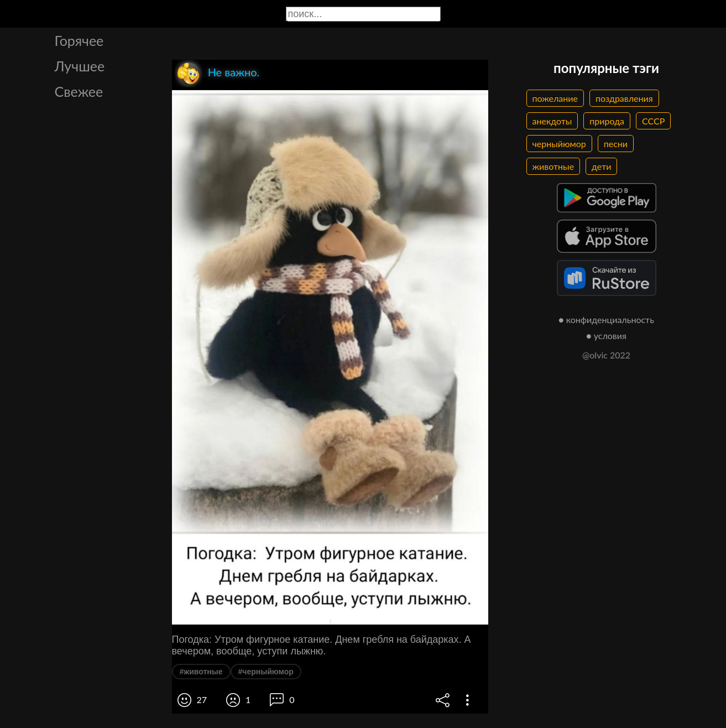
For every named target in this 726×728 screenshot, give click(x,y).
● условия (606, 336)
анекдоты (552, 121)
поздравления (624, 98)
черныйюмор (559, 144)
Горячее (79, 40)
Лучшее (80, 66)
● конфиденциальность (606, 319)
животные (553, 166)
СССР (653, 121)
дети (601, 166)
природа (607, 121)
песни (616, 144)
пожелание (555, 98)
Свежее (79, 91)
